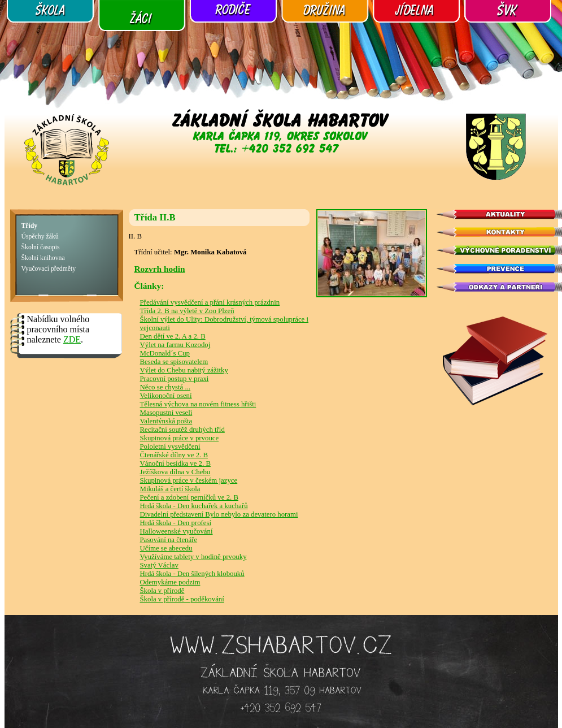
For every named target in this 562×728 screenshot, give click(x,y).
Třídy (30, 226)
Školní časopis (41, 247)
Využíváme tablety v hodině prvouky (193, 557)
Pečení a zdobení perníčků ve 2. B (189, 497)
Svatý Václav (159, 565)
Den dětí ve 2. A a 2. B (173, 336)
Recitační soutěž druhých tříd (182, 430)
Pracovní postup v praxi (175, 379)
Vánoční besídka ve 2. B (175, 463)
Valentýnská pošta (166, 421)
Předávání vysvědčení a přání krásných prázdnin (210, 302)
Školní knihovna (43, 258)
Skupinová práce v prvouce (180, 438)
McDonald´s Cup (165, 353)
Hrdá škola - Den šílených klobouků (192, 574)
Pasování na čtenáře (169, 540)
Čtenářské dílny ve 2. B (174, 455)
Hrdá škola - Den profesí (176, 523)
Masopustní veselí (166, 413)
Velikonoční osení (166, 396)
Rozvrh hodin (160, 269)
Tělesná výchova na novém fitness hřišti (198, 404)
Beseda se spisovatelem (174, 362)
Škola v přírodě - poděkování (182, 599)
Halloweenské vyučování (177, 531)
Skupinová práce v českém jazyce (189, 480)
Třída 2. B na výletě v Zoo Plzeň (187, 311)
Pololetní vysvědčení (170, 447)
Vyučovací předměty (49, 269)
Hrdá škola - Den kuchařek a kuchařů (194, 506)
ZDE (72, 339)
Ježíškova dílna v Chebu (175, 472)
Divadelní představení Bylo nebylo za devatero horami (219, 514)
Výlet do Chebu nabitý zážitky (184, 370)
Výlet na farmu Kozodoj (175, 345)
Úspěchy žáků (40, 237)
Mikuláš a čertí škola (170, 489)
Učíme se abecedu (166, 548)
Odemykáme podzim (170, 582)
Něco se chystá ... (165, 387)
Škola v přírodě (162, 591)
